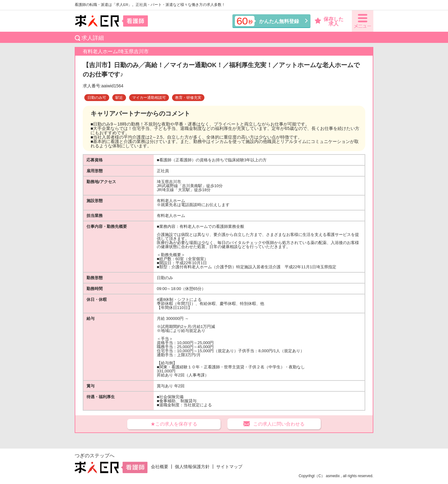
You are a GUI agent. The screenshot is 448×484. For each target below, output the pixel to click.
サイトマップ (229, 467)
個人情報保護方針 (192, 467)
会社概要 (160, 467)
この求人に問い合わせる (279, 424)
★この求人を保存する (174, 424)
